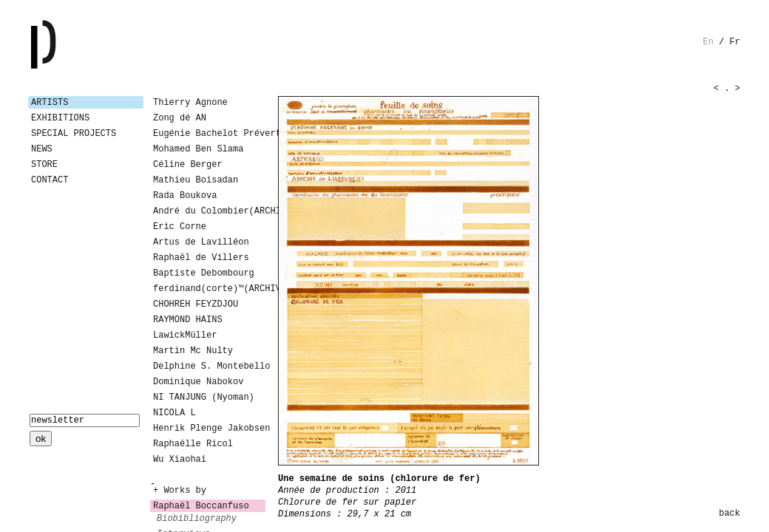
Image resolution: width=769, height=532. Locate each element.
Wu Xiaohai (180, 460)
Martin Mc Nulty (193, 351)
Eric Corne (180, 227)
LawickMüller (185, 335)
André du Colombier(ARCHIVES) (209, 211)
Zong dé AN (180, 118)
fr (735, 42)
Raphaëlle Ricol (193, 444)
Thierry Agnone (190, 103)
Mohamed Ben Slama (198, 149)
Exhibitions (60, 118)
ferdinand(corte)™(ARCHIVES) (209, 289)
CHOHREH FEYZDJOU (196, 304)
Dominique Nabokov (198, 382)
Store (44, 165)
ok (41, 439)
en (708, 42)
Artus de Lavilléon (201, 242)
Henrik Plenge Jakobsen (209, 429)
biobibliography (197, 519)
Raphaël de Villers (201, 258)
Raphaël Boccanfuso (201, 506)
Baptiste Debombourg (204, 273)
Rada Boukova (185, 196)
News (42, 149)
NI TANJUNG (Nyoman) (204, 398)
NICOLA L (175, 413)
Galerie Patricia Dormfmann (65, 44)
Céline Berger (188, 165)
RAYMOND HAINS (188, 320)
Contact (50, 180)
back (729, 514)
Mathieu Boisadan (196, 180)
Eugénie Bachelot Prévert (209, 134)
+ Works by (180, 491)
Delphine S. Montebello (209, 366)
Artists (50, 103)
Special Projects (74, 134)
